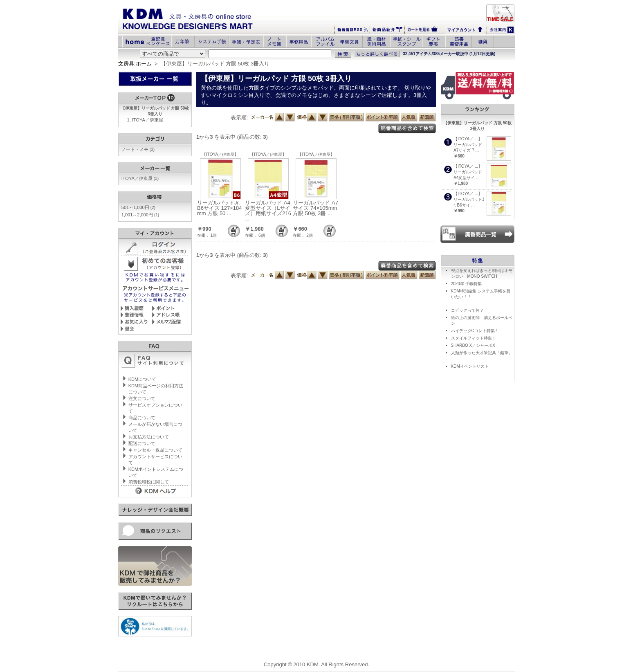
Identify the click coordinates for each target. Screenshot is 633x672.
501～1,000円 (138, 207)
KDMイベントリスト (470, 366)
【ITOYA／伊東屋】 (220, 154)
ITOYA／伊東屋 (148, 120)
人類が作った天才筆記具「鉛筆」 (482, 353)
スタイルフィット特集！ (474, 338)
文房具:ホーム (135, 64)
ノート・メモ (138, 149)
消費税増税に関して (149, 482)
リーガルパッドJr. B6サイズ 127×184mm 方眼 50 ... (219, 208)
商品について (142, 418)
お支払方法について (149, 437)
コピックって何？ (467, 310)
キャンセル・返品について (155, 450)
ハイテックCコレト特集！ (475, 331)
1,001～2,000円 (140, 215)
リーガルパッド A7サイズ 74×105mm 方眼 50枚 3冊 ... (315, 208)
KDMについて (142, 379)
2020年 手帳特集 (466, 284)
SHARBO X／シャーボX (473, 345)
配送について (142, 443)
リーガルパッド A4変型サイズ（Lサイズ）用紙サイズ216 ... (268, 211)
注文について (142, 398)
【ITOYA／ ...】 (468, 139)
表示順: (239, 118)
